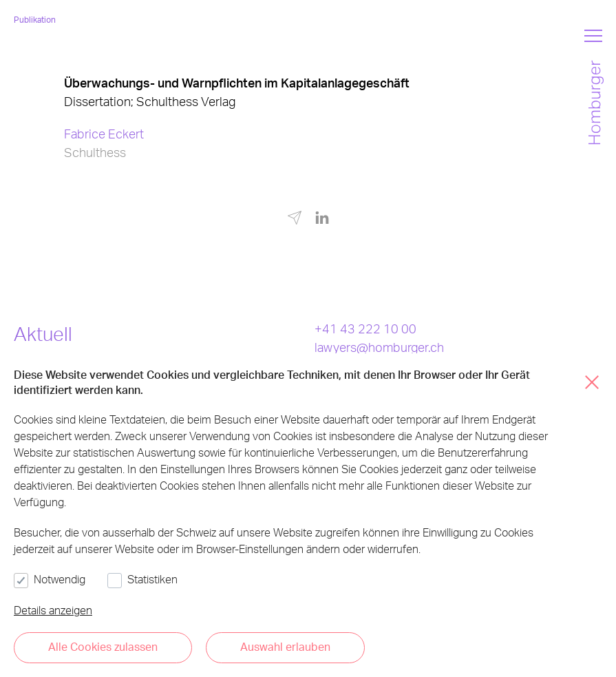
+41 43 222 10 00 (365, 328)
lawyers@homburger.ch (379, 347)
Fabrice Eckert (104, 133)
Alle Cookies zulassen (103, 646)
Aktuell (43, 333)
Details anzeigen (53, 610)
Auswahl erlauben (285, 646)
